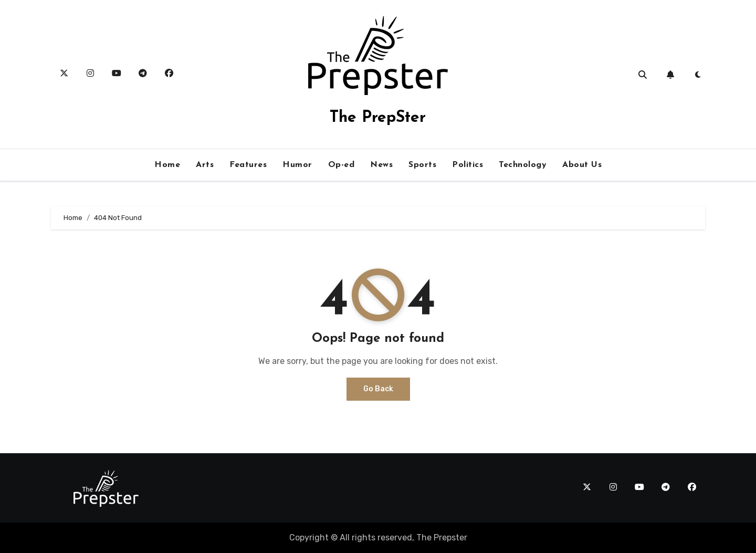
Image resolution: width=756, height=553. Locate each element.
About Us (582, 165)
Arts (205, 165)
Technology (523, 165)
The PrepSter (378, 118)
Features (248, 165)
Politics (468, 165)
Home (167, 165)
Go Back (378, 389)
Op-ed (342, 165)
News (381, 165)
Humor (297, 165)
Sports (422, 165)
